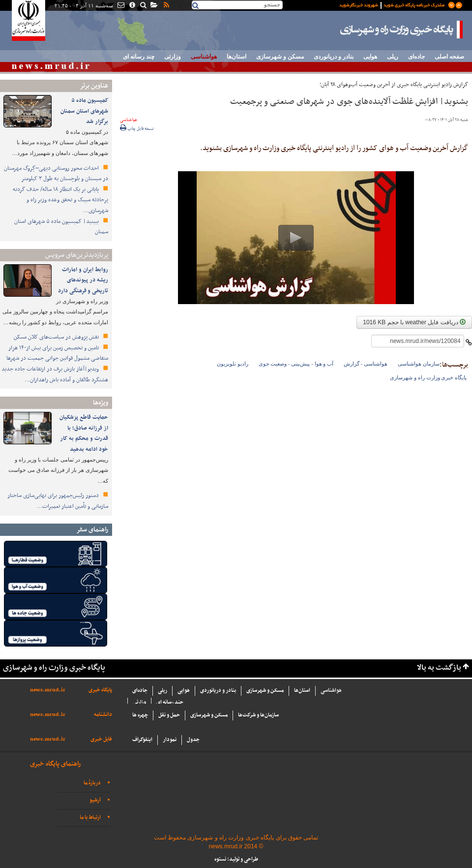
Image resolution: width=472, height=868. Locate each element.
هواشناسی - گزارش (366, 364)
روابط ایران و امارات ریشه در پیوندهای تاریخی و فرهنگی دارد (82, 280)
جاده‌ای (416, 57)
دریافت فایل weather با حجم (414, 322)
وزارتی (173, 57)
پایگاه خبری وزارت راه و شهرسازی (402, 30)
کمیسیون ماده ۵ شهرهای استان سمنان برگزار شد (84, 111)
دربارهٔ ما (92, 783)
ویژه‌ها (101, 403)
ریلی (393, 57)
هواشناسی (204, 57)
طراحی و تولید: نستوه (236, 859)
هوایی (370, 57)
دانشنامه (103, 715)
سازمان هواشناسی (419, 364)
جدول (193, 740)
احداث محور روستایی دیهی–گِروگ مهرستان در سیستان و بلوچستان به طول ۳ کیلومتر (56, 174)
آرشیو (95, 800)
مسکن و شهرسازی (280, 57)
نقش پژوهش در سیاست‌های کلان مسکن (57, 337)
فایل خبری (101, 739)
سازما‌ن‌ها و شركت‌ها (258, 715)
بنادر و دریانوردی (334, 57)
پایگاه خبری (100, 690)
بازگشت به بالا (439, 668)
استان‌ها (236, 57)
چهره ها (140, 715)
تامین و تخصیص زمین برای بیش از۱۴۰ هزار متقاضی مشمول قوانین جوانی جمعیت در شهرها (57, 353)
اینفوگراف (142, 740)
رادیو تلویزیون (233, 364)
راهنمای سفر (92, 530)
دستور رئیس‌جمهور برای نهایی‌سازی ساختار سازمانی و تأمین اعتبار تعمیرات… (58, 501)
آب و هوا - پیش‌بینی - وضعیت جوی (296, 364)
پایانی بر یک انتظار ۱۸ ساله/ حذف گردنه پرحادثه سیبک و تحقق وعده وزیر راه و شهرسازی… (60, 200)
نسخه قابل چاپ (137, 129)
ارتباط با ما (90, 818)
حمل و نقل (169, 715)
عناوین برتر (94, 86)
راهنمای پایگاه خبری (55, 764)
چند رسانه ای (139, 57)
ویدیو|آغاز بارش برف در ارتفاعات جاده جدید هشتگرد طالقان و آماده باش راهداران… (55, 374)
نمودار (170, 740)
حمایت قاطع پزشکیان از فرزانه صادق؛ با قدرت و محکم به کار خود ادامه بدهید (84, 433)
